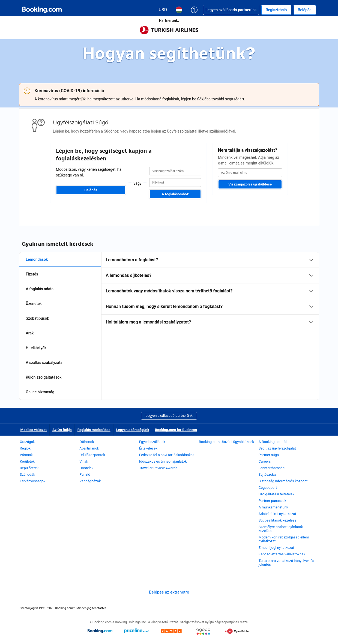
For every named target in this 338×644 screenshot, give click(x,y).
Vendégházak (90, 481)
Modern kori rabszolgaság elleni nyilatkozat (284, 539)
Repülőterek (29, 468)
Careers (265, 461)
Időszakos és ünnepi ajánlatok (163, 461)
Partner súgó (269, 455)
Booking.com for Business (176, 430)
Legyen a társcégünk (133, 430)
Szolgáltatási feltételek (276, 494)
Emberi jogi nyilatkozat (276, 548)
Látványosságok (33, 481)
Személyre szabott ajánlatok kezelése (281, 529)
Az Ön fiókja (62, 430)
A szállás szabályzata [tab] (44, 363)
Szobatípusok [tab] (38, 318)
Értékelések (148, 448)
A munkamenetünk (273, 507)
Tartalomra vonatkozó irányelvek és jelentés (286, 563)
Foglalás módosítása (94, 430)
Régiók (25, 448)
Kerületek (27, 461)
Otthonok (87, 442)
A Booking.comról (273, 442)
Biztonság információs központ (283, 481)
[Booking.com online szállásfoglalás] (42, 10)
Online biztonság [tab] (40, 392)
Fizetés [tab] (32, 274)
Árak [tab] (30, 333)
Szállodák (28, 474)
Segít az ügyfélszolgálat (277, 448)
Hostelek (86, 468)
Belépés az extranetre (169, 592)
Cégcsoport (268, 488)
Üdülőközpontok (92, 455)
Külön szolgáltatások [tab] (44, 377)
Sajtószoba (267, 474)
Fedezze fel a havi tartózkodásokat (166, 455)
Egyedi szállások (152, 442)
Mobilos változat (34, 430)
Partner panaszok (273, 501)
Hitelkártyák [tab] (36, 348)
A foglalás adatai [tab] (40, 289)
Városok (26, 455)
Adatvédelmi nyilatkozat (277, 514)
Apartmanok (89, 448)
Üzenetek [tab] (34, 304)
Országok (27, 442)
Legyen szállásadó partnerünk (169, 416)
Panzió (85, 474)
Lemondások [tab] (37, 259)
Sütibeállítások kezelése (278, 520)
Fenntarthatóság (272, 468)
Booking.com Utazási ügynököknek (226, 442)
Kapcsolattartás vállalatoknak (282, 554)
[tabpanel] (210, 291)
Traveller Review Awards (158, 468)
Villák (84, 461)
